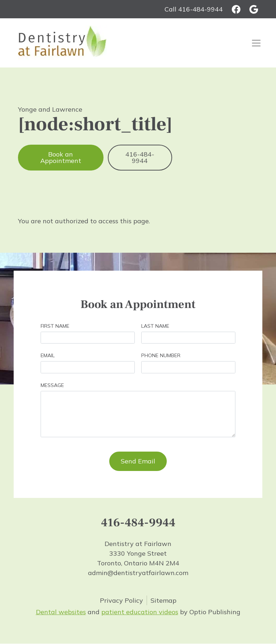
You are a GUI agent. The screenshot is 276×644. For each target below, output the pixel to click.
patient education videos (140, 612)
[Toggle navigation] (256, 43)
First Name (55, 326)
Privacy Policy (121, 600)
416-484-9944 (140, 157)
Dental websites (61, 612)
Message (52, 385)
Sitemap (164, 600)
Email (48, 355)
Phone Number (161, 355)
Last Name (155, 326)
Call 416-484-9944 (194, 9)
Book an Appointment (61, 157)
